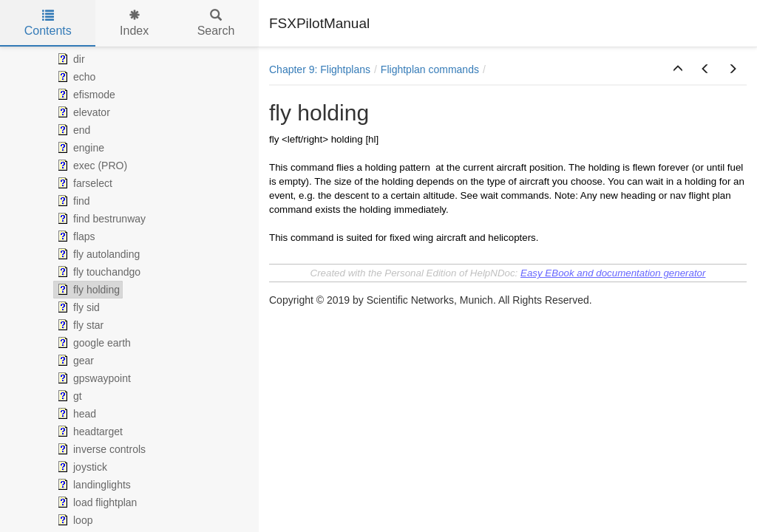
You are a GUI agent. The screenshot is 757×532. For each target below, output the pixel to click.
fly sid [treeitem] (77, 307)
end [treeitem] (72, 130)
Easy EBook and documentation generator (613, 273)
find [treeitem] (72, 201)
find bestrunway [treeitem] (100, 219)
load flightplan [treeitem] (95, 502)
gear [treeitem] (74, 361)
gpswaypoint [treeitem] (92, 378)
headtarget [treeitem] (88, 432)
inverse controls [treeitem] (100, 449)
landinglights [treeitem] (92, 485)
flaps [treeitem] (75, 236)
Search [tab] (216, 23)
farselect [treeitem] (83, 183)
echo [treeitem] (75, 77)
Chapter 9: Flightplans (320, 69)
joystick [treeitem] (81, 467)
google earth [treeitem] (92, 343)
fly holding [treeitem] (87, 290)
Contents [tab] (48, 23)
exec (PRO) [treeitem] (91, 166)
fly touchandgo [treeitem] (97, 272)
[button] (678, 69)
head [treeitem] (75, 414)
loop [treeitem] (73, 520)
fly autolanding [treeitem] (97, 254)
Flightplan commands (430, 69)
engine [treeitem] (79, 148)
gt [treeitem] (68, 396)
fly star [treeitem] (79, 325)
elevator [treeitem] (82, 112)
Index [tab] (134, 23)
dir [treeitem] (69, 59)
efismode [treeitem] (85, 95)
